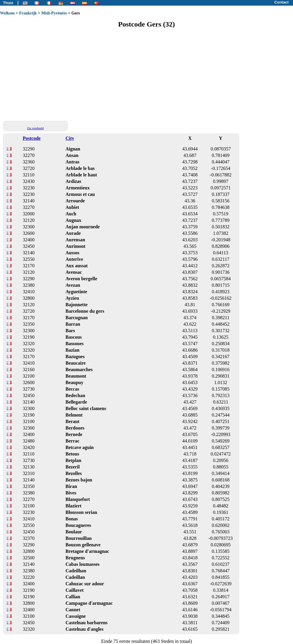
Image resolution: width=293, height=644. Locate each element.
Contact (281, 2)
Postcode (32, 138)
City (70, 138)
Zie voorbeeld (35, 128)
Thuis (8, 3)
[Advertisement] (146, 74)
